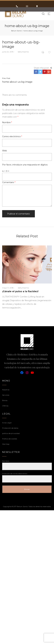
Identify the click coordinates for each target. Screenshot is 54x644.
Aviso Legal (7, 423)
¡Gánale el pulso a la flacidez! (20, 291)
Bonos (5, 400)
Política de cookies (10, 439)
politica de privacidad (11, 433)
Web (5, 151)
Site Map (6, 444)
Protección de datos (10, 428)
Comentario (9, 182)
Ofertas (5, 406)
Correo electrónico (12, 136)
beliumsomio (22, 52)
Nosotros (6, 390)
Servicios (6, 395)
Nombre (7, 122)
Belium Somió (16, 31)
